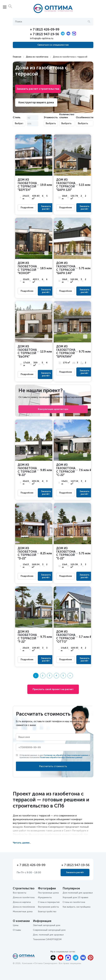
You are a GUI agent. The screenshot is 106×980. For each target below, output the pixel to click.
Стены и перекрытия (49, 902)
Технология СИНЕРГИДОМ (47, 939)
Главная (17, 57)
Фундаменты (45, 897)
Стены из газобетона (74, 902)
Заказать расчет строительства (38, 89)
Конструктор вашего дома (36, 102)
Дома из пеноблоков (24, 907)
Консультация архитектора (53, 409)
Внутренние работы (48, 907)
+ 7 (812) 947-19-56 (44, 34)
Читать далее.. (22, 843)
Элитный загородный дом (47, 925)
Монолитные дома (23, 912)
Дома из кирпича (22, 902)
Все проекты (20, 893)
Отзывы (17, 930)
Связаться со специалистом (53, 45)
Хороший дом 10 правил (75, 897)
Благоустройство (47, 912)
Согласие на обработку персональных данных (66, 755)
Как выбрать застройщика (76, 907)
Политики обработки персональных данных (61, 757)
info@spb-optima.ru (42, 38)
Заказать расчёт (46, 208)
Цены (16, 925)
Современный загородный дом (49, 930)
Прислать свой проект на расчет (53, 689)
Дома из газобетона (37, 57)
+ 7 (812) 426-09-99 (45, 29)
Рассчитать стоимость (53, 766)
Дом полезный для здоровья (78, 893)
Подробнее (27, 208)
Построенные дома (48, 893)
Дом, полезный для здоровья (48, 935)
